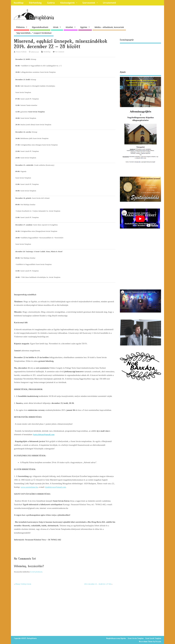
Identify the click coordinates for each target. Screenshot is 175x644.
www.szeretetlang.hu (29, 487)
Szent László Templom (153, 638)
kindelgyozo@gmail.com (56, 487)
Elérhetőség (35, 3)
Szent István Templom (136, 638)
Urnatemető (109, 3)
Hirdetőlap (47, 52)
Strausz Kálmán (21, 52)
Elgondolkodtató (40, 27)
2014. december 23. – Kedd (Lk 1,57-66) (98, 584)
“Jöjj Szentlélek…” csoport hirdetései (34, 33)
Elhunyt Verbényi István (23, 584)
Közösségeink (67, 3)
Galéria (51, 3)
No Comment (60, 52)
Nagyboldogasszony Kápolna (116, 638)
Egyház (84, 27)
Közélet (69, 27)
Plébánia (20, 27)
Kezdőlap (19, 3)
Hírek (56, 27)
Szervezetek (89, 3)
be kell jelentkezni (36, 572)
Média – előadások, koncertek (109, 27)
